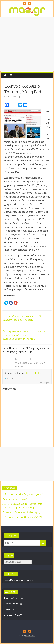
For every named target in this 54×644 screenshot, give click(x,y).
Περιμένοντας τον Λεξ (15, 499)
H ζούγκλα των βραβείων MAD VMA (22, 517)
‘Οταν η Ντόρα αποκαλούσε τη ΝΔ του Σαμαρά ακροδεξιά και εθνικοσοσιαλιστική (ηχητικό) (24, 335)
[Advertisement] (27, 44)
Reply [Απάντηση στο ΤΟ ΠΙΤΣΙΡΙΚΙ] (46, 382)
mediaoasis (25, 97)
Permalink (22, 366)
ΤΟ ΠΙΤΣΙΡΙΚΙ (25, 359)
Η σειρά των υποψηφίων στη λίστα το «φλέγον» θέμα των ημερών (25, 318)
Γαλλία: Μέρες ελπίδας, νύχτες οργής (23, 494)
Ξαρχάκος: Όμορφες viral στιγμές (21, 512)
